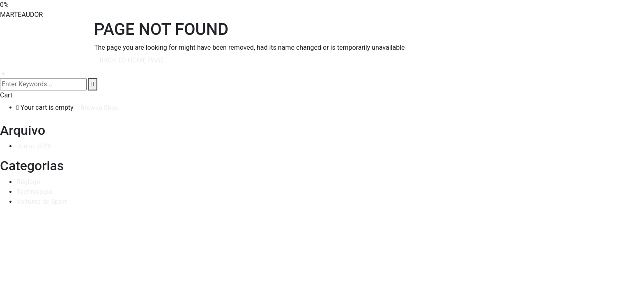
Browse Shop (100, 108)
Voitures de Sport (42, 202)
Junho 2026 (34, 146)
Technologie (34, 192)
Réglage (28, 182)
